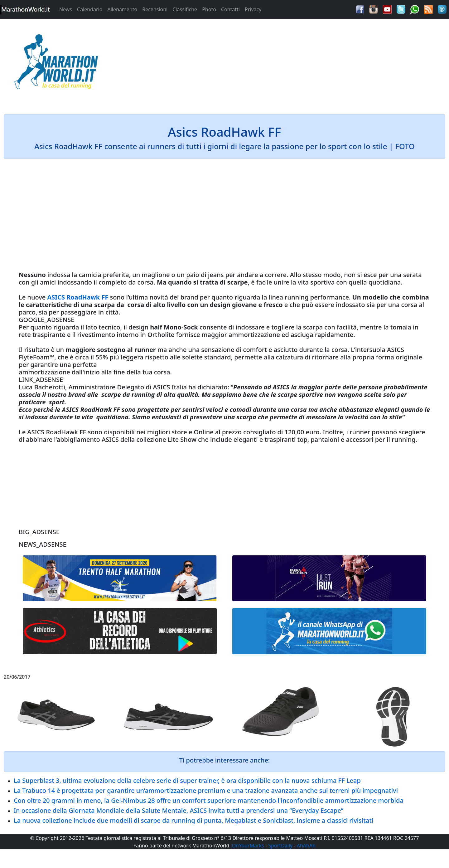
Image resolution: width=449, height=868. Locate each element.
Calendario (90, 9)
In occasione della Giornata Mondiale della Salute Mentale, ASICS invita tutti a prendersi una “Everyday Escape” (179, 810)
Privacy (253, 9)
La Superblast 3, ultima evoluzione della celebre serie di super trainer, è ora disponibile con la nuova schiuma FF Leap (187, 780)
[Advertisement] (281, 64)
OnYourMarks (248, 846)
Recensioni (155, 9)
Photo (209, 9)
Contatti (230, 9)
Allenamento (122, 9)
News (66, 9)
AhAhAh (306, 846)
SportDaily (280, 846)
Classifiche (185, 9)
